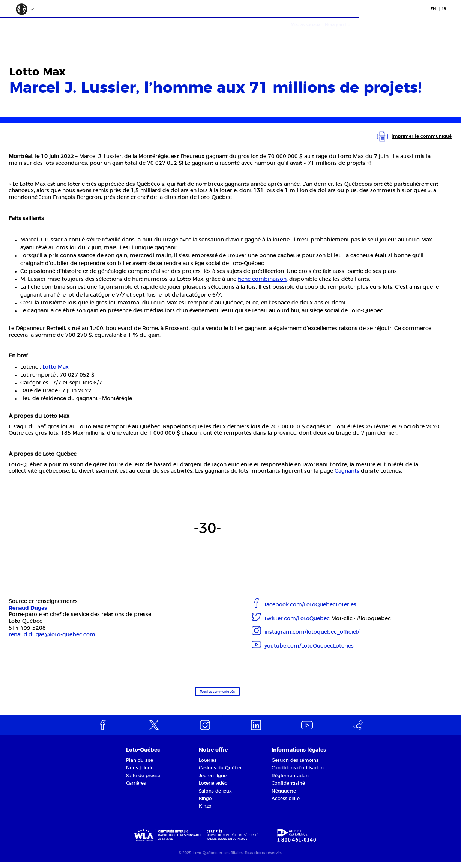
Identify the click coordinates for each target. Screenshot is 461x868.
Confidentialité (288, 789)
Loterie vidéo (213, 789)
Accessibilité (286, 804)
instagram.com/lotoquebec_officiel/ (312, 632)
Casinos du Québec (221, 774)
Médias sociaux (407, 25)
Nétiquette (284, 797)
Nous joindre (439, 25)
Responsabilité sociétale (216, 32)
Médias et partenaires (296, 32)
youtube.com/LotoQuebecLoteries (309, 646)
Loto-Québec (143, 756)
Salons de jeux (215, 797)
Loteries (208, 766)
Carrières (136, 789)
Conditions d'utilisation (298, 774)
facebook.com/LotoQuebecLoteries (310, 605)
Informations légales (299, 756)
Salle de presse (143, 781)
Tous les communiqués (209, 695)
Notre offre (150, 32)
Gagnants (347, 471)
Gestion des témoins (295, 766)
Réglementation (290, 781)
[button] (18, 8)
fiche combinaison (262, 279)
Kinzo (205, 812)
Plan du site (140, 766)
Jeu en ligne (213, 781)
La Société (104, 32)
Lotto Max (56, 367)
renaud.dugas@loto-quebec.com (52, 635)
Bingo (205, 804)
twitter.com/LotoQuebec (297, 619)
